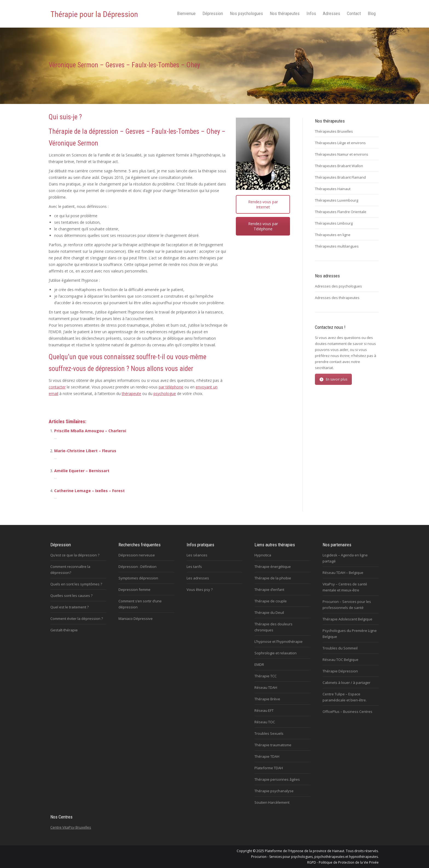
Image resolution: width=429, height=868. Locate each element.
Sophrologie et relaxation (276, 653)
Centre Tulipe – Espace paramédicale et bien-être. (345, 697)
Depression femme (134, 590)
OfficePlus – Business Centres (347, 712)
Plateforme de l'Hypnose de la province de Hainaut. (305, 851)
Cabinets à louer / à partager (347, 683)
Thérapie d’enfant (269, 590)
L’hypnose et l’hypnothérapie (279, 641)
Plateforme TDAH (269, 768)
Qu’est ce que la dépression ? (75, 555)
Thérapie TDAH (267, 756)
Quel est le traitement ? (69, 607)
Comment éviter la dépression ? (77, 619)
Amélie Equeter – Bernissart (82, 471)
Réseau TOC (265, 722)
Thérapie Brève (267, 699)
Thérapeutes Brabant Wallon (339, 166)
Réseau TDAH (266, 687)
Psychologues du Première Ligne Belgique (350, 634)
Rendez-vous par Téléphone (263, 226)
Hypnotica (263, 555)
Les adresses (198, 578)
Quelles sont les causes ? (71, 596)
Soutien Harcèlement (272, 802)
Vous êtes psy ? (200, 590)
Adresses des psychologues (338, 286)
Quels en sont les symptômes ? (76, 584)
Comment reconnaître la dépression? (70, 570)
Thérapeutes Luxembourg (337, 200)
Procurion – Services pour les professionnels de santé (347, 605)
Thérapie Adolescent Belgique (347, 619)
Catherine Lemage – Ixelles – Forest (89, 491)
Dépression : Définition (137, 567)
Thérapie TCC (266, 676)
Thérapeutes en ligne (333, 235)
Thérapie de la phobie (273, 578)
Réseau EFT (264, 710)
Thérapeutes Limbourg (334, 223)
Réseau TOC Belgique (340, 660)
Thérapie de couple (271, 601)
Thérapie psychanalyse (274, 791)
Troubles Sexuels (269, 733)
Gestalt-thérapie (64, 630)
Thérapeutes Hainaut (333, 189)
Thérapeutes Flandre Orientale (341, 212)
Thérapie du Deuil (269, 612)
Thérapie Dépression (340, 671)
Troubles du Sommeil (340, 648)
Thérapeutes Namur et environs (342, 154)
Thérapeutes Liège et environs (340, 143)
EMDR (259, 664)
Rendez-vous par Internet (263, 204)
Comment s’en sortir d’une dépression (140, 604)
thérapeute (131, 394)
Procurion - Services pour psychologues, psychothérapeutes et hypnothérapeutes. (315, 857)
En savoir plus (333, 379)
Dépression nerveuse (137, 555)
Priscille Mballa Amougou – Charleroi (90, 431)
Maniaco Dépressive (136, 619)
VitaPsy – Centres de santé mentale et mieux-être (345, 587)
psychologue (165, 394)
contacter (57, 387)
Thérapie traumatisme (273, 745)
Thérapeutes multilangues (337, 246)
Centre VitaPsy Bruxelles (71, 827)
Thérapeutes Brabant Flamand (340, 177)
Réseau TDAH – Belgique (343, 573)
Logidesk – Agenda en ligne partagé (345, 558)
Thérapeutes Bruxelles (334, 131)
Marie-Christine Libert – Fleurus (85, 451)
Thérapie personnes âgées (277, 779)
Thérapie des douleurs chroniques (273, 627)
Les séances (197, 555)
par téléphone (171, 387)
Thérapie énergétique (273, 567)
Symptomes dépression (138, 578)
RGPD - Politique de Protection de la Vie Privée (343, 862)
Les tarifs (194, 567)
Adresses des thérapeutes (337, 298)
